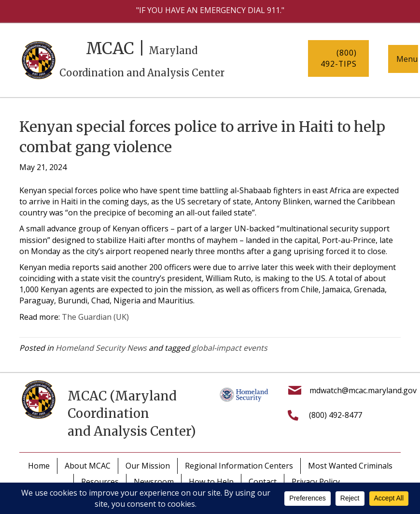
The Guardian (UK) (95, 317)
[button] (338, 58)
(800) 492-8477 (336, 415)
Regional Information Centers (239, 466)
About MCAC (88, 466)
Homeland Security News (101, 348)
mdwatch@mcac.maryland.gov (363, 390)
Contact (263, 482)
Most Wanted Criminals (350, 466)
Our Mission (148, 466)
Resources (100, 482)
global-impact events (230, 348)
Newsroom (154, 482)
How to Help (211, 482)
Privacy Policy (316, 482)
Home (39, 466)
